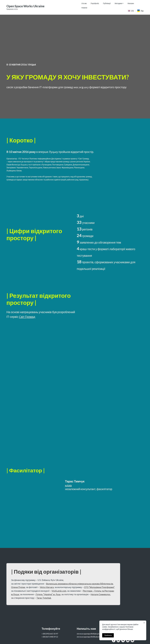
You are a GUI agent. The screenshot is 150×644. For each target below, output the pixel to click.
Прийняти (108, 635)
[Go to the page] (25, 6)
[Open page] (129, 11)
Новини (84, 8)
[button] (114, 640)
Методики (118, 3)
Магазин (131, 3)
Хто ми (84, 3)
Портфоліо (95, 3)
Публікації (107, 3)
